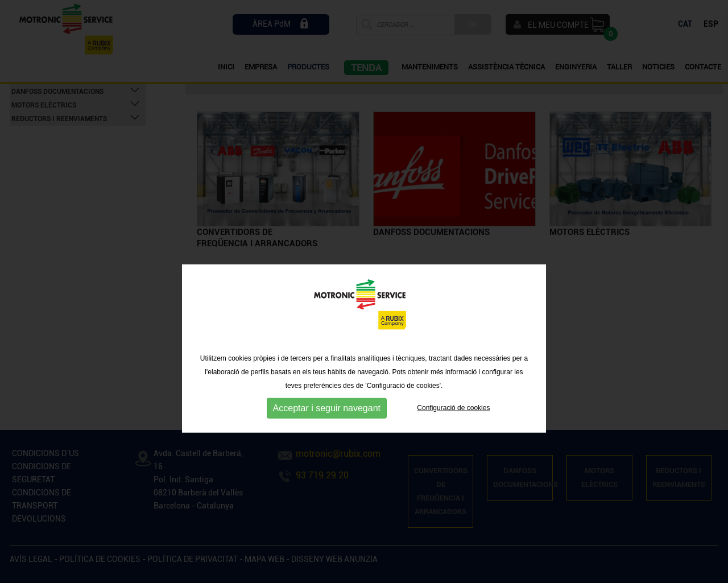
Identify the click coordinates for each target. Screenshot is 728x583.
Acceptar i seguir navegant (327, 438)
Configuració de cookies (453, 438)
